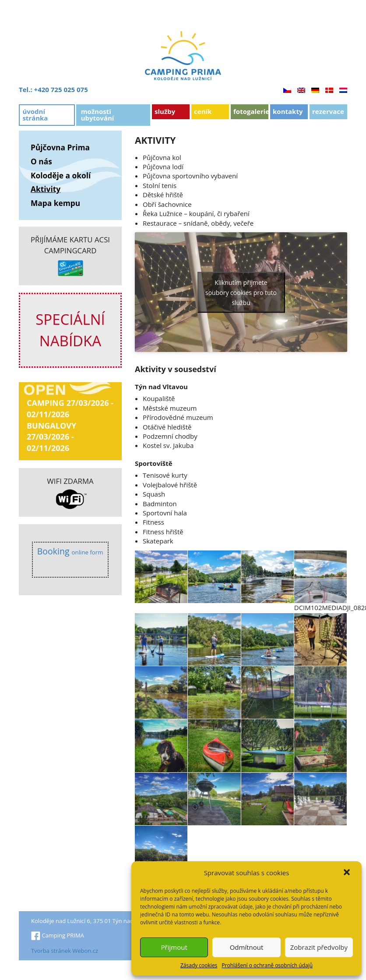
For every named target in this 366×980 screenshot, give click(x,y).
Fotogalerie (251, 111)
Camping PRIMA (58, 935)
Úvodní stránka (35, 115)
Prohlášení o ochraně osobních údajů (267, 965)
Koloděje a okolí (61, 175)
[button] (348, 873)
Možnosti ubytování (98, 115)
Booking (70, 551)
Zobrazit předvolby (319, 947)
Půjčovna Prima (60, 147)
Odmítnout (247, 947)
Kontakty (288, 111)
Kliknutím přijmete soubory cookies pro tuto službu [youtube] (241, 292)
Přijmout (174, 947)
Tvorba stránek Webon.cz (65, 951)
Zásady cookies (199, 965)
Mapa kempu (55, 203)
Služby (165, 111)
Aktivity (46, 189)
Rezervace (328, 111)
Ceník (203, 111)
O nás (41, 161)
